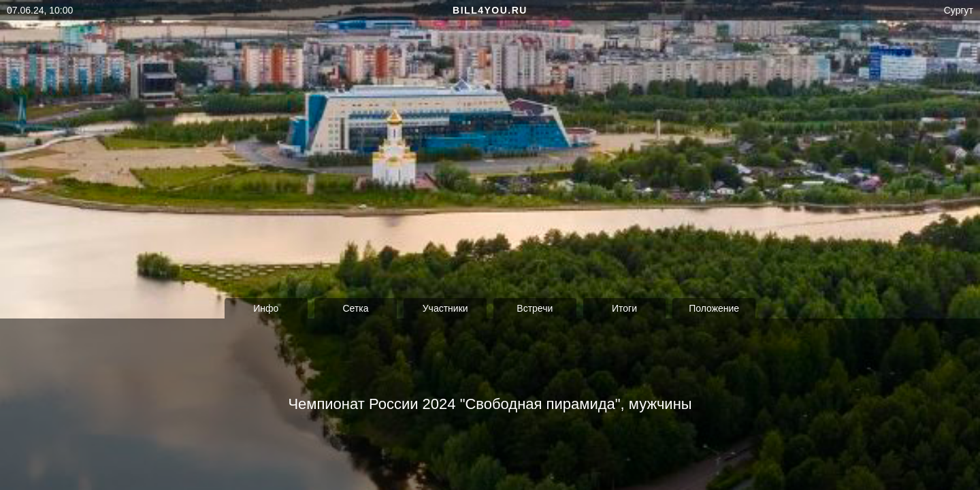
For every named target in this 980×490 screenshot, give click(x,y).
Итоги (624, 308)
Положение (714, 308)
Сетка (355, 308)
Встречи (535, 308)
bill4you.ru (490, 10)
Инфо (266, 308)
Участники (445, 308)
